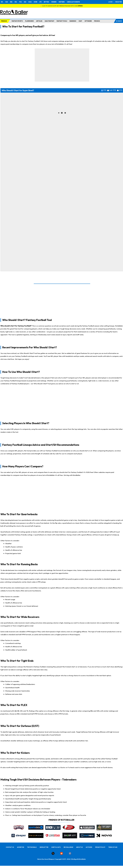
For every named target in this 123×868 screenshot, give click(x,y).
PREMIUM (4, 21)
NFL (2, 2)
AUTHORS (89, 847)
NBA (11, 2)
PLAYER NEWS (29, 21)
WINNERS (54, 2)
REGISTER (119, 2)
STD (121, 90)
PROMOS (97, 21)
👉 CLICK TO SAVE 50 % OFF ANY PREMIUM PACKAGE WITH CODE (61, 6)
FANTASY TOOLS (62, 21)
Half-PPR (113, 90)
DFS (40, 2)
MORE (35, 2)
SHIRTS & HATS (56, 847)
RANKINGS (73, 21)
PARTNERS (62, 2)
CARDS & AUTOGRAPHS (73, 2)
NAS (25, 2)
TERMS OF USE (113, 847)
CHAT (80, 21)
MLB (7, 2)
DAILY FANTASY (49, 21)
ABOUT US (79, 847)
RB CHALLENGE (68, 847)
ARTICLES (39, 21)
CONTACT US (10, 847)
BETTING (46, 2)
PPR (105, 90)
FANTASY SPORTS (17, 21)
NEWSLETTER (44, 847)
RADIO (119, 21)
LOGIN (110, 2)
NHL (16, 2)
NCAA (30, 2)
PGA (20, 2)
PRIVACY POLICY (100, 847)
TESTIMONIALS (32, 847)
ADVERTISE (21, 847)
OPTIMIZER (88, 21)
